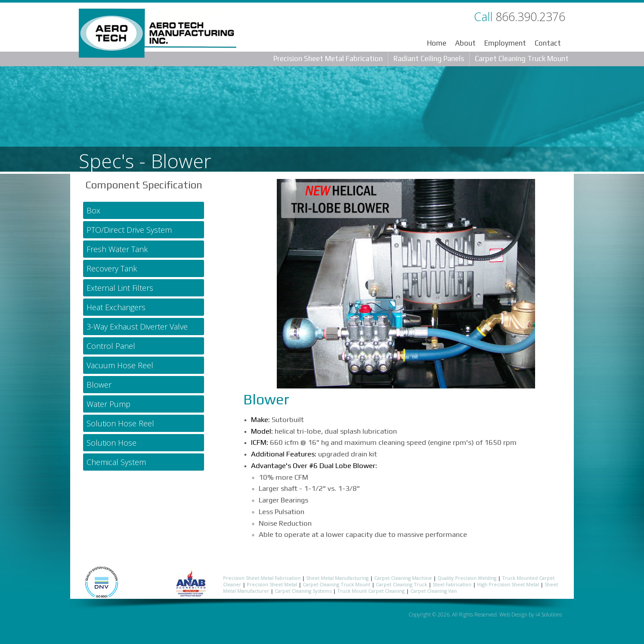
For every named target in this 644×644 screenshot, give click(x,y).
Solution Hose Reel (120, 423)
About (465, 43)
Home (437, 43)
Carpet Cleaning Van (433, 591)
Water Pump (108, 404)
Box (93, 210)
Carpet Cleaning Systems (303, 591)
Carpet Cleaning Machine (403, 578)
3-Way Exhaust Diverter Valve (137, 327)
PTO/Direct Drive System (129, 230)
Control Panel (111, 346)
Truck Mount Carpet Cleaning (371, 591)
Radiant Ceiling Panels (429, 59)
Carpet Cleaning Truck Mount (522, 59)
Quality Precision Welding (467, 578)
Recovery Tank (112, 268)
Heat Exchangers (116, 307)
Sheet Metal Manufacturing (337, 578)
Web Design (513, 615)
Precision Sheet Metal (272, 584)
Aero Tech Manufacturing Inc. (158, 35)
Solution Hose (111, 443)
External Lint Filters (120, 288)
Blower (99, 385)
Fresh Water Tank (117, 249)
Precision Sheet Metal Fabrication (328, 59)
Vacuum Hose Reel (120, 365)
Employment (505, 43)
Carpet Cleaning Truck (401, 584)
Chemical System (116, 462)
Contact (548, 43)
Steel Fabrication (452, 584)
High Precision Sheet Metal (508, 584)
